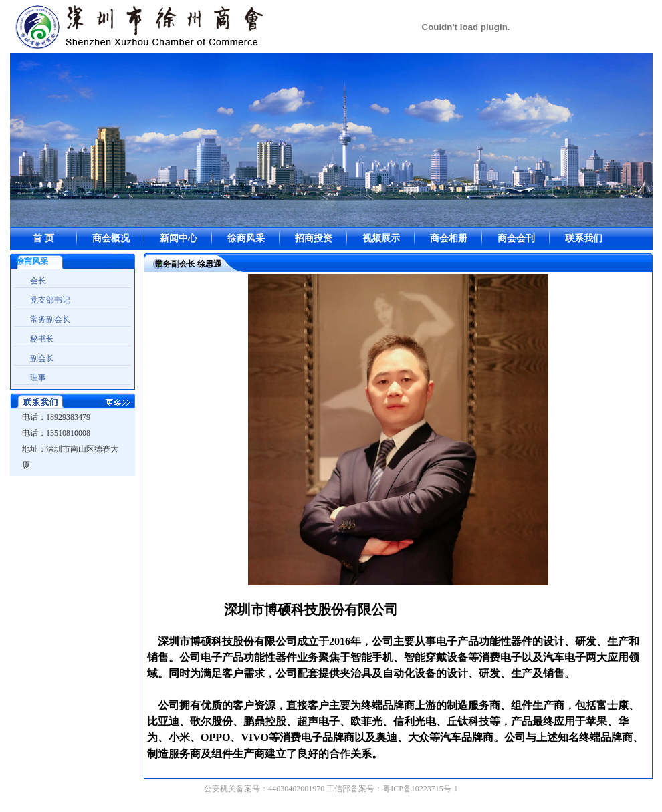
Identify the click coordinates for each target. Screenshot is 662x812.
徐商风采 (246, 238)
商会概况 (111, 238)
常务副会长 (50, 319)
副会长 (42, 358)
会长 (38, 281)
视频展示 (381, 238)
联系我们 (584, 238)
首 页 (43, 238)
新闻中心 (179, 238)
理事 (38, 378)
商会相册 (449, 238)
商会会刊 (516, 238)
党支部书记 (50, 300)
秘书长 (42, 339)
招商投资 (314, 238)
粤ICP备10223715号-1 (420, 789)
